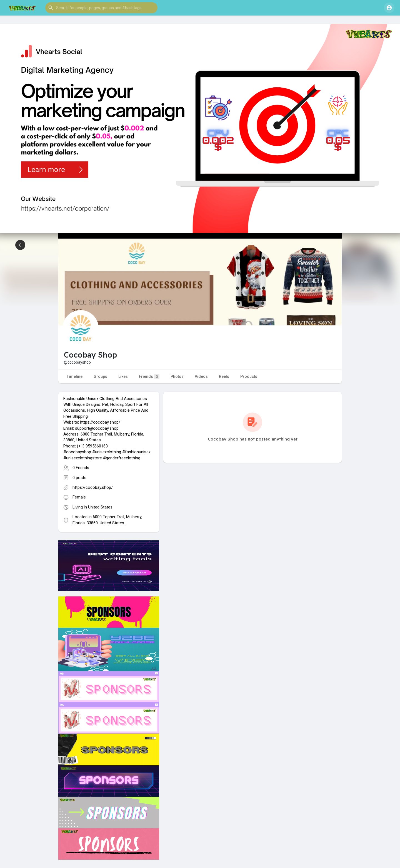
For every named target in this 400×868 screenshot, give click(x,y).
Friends (149, 377)
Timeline (75, 376)
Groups (100, 376)
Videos (201, 376)
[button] (101, 8)
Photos (177, 376)
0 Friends (81, 468)
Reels (224, 376)
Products (249, 376)
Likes (123, 376)
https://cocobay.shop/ (93, 487)
